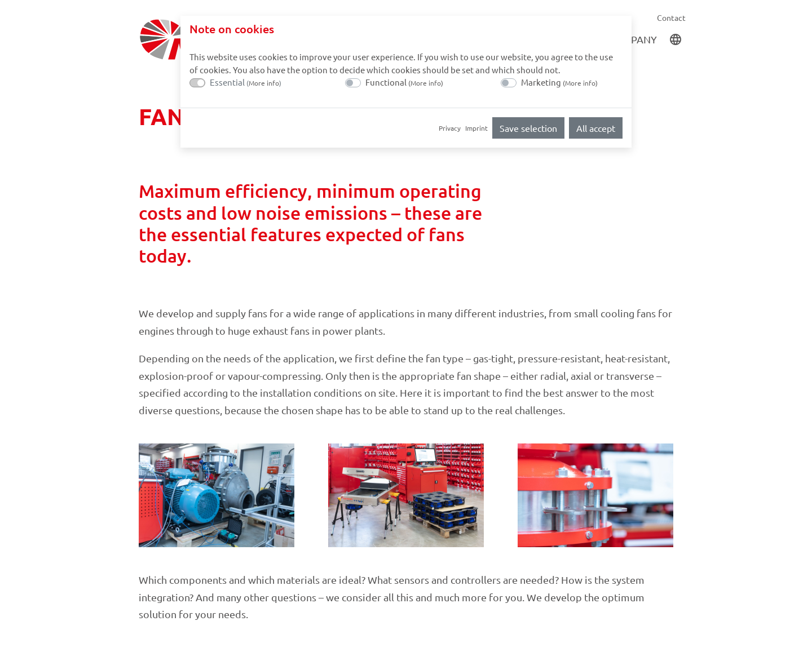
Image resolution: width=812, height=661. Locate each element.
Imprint (476, 128)
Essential (246, 82)
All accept (596, 128)
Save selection (528, 128)
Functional (404, 82)
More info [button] (264, 83)
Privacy (450, 128)
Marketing (559, 82)
